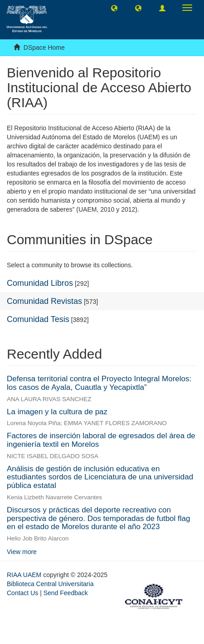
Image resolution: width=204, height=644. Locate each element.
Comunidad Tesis (38, 319)
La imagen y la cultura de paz (57, 412)
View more (22, 552)
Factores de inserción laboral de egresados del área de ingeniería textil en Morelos (101, 440)
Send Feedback (66, 593)
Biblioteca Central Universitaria (50, 584)
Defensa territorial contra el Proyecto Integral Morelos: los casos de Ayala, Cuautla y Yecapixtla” (99, 383)
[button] (114, 8)
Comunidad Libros (40, 283)
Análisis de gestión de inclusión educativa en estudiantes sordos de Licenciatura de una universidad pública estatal (100, 477)
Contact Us (22, 593)
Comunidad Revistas (44, 301)
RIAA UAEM (25, 575)
